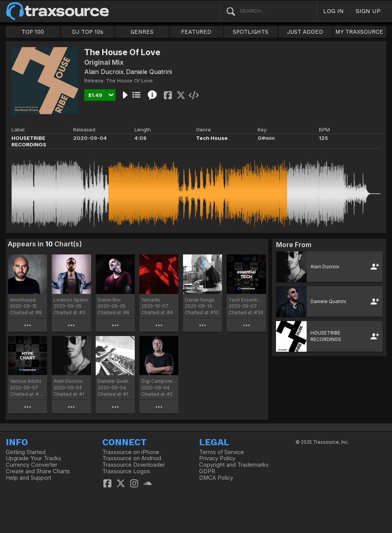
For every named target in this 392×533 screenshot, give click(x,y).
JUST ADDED (305, 32)
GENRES (142, 32)
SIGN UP (368, 11)
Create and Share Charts (38, 471)
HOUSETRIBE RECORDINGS (29, 141)
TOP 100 (33, 32)
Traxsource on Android (132, 458)
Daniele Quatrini (149, 72)
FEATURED (196, 32)
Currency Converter (32, 465)
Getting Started (26, 452)
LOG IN (333, 11)
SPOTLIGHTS (251, 32)
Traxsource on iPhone (131, 452)
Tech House (212, 138)
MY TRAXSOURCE (359, 32)
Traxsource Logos (126, 471)
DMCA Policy (216, 478)
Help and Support (29, 478)
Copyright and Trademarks (234, 465)
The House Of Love (129, 80)
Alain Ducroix (104, 72)
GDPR (207, 471)
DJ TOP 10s (88, 32)
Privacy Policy (217, 458)
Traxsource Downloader (134, 465)
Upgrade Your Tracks (33, 458)
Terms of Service (221, 452)
